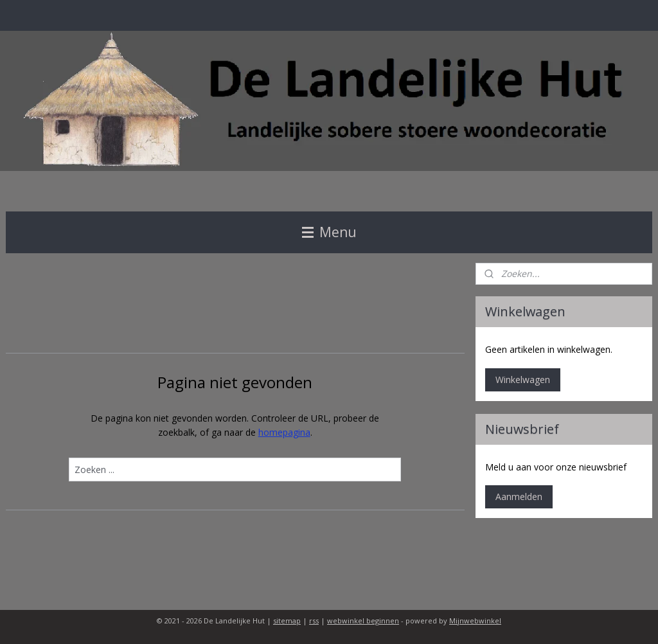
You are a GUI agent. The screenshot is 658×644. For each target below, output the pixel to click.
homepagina (284, 432)
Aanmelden (519, 496)
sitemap (287, 621)
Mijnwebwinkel (475, 621)
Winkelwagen (523, 380)
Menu (329, 232)
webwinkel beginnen (363, 621)
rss (314, 621)
